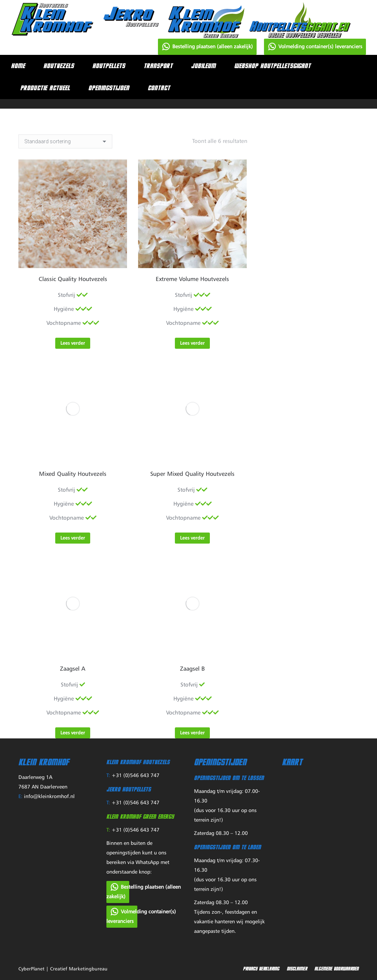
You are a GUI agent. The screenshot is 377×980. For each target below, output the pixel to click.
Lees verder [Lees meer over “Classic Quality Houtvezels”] (73, 343)
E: (20, 797)
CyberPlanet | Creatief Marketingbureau (63, 969)
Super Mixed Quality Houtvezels (192, 474)
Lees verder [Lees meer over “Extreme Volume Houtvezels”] (192, 343)
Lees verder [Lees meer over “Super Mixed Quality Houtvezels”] (192, 538)
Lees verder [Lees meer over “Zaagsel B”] (192, 733)
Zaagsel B (192, 669)
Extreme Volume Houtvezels (192, 280)
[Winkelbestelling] (65, 141)
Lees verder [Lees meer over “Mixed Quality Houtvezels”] (73, 538)
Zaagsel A (73, 669)
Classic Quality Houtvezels (73, 280)
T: (108, 776)
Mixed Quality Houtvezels (73, 474)
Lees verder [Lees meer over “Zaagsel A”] (73, 733)
